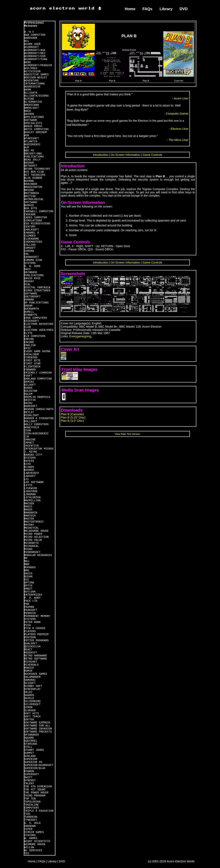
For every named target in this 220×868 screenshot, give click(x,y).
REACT (28, 650)
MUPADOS (30, 567)
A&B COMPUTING (35, 35)
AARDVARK (31, 38)
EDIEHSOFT (32, 321)
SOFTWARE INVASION (38, 729)
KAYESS (29, 461)
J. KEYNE (31, 452)
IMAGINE (30, 440)
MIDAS (28, 549)
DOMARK (29, 300)
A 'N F (29, 32)
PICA (28, 625)
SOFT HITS (32, 714)
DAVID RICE (33, 278)
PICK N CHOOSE (35, 628)
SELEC (28, 692)
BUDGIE (29, 205)
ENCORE (29, 342)
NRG (27, 571)
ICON (28, 431)
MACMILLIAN (33, 501)
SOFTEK (29, 720)
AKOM (28, 90)
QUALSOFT (31, 644)
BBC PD (29, 151)
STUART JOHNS (34, 750)
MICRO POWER (33, 534)
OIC (27, 580)
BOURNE (29, 181)
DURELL (29, 312)
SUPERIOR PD (33, 762)
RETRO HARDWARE (36, 656)
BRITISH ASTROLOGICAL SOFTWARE (34, 199)
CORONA (29, 251)
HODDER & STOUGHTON (39, 418)
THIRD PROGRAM (35, 796)
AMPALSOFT (32, 108)
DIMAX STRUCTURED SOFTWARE (37, 292)
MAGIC (28, 507)
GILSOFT (30, 385)
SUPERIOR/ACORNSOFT (39, 765)
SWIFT (28, 777)
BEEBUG (29, 163)
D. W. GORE (33, 266)
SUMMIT (29, 753)
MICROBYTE (32, 543)
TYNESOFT (31, 820)
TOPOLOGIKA (33, 802)
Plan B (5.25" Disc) (73, 417)
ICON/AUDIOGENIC (37, 434)
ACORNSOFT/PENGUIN (38, 65)
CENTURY (30, 227)
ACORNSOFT (32, 47)
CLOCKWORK (32, 239)
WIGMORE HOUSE (35, 844)
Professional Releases (34, 24)
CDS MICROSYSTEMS (37, 224)
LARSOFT (30, 476)
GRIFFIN (30, 400)
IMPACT (29, 443)
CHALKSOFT (32, 230)
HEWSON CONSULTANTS (39, 409)
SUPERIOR (31, 759)
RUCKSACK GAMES (36, 674)
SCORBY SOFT (33, 686)
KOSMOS (29, 470)
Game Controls (152, 155)
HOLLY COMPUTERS (37, 424)
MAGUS (28, 510)
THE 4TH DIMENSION (38, 787)
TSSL (28, 814)
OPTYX (28, 586)
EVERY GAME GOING (37, 351)
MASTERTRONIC (34, 522)
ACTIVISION (33, 72)
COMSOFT (30, 248)
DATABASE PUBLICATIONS (34, 274)
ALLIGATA (31, 93)
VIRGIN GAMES (34, 832)
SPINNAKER (32, 735)
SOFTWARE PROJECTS (38, 732)
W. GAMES (31, 838)
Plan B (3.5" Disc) (72, 421)
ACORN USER (33, 44)
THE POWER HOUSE (37, 793)
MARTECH (30, 516)
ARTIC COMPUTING (37, 129)
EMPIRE (29, 339)
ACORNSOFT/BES (35, 53)
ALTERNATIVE (33, 102)
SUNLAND (30, 756)
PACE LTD (31, 601)
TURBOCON (31, 817)
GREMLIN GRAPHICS (37, 397)
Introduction (100, 155)
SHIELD (29, 698)
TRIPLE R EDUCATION (39, 811)
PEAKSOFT (31, 610)
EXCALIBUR (32, 354)
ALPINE (29, 99)
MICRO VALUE (33, 540)
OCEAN (28, 577)
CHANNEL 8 (32, 233)
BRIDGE (29, 190)
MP (26, 558)
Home (130, 9)
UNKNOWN (30, 826)
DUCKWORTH (32, 309)
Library (166, 9)
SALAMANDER (33, 677)
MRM (27, 564)
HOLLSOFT (31, 421)
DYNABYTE (31, 315)
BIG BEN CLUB (34, 172)
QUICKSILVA (33, 647)
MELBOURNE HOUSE (37, 531)
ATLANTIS (31, 141)
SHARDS (29, 695)
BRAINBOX (31, 184)
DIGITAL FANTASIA (37, 288)
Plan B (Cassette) (72, 414)
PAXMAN (29, 607)
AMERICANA (32, 105)
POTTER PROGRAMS (37, 641)
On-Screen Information (125, 155)
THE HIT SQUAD (35, 790)
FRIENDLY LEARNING (38, 373)
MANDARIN (31, 513)
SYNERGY (30, 780)
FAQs (147, 9)
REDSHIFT (31, 653)
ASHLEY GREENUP (36, 132)
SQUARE (29, 738)
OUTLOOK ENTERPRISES (33, 593)
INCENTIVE (32, 446)
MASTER (29, 519)
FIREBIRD (31, 358)
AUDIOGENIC (33, 145)
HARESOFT (31, 406)
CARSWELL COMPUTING (39, 211)
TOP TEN (30, 799)
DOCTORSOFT (33, 297)
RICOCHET (31, 662)
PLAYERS (30, 631)
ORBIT (28, 589)
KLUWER (29, 467)
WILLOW (29, 847)
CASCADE (30, 215)
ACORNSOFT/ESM (35, 56)
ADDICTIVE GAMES (37, 75)
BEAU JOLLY (33, 160)
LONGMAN (30, 494)
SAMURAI (30, 680)
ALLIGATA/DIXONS (37, 96)
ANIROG (29, 114)
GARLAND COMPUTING (38, 379)
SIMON (28, 707)
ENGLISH (30, 345)
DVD (184, 9)
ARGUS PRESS (33, 126)
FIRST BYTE (33, 361)
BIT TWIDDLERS (35, 175)
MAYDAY (29, 525)
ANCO (28, 111)
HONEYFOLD (32, 428)
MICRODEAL (32, 546)
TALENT (29, 784)
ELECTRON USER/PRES (39, 330)
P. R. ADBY (33, 598)
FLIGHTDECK (33, 367)
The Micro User (178, 140)
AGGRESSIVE (33, 87)
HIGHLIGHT (32, 415)
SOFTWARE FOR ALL (37, 726)
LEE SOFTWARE (34, 482)
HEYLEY (29, 412)
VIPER (28, 829)
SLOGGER (30, 710)
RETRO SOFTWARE (36, 659)
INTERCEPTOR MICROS (39, 449)
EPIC (28, 348)
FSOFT (28, 376)
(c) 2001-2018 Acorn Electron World (171, 861)
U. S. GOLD (33, 823)
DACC (28, 269)
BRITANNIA (32, 193)
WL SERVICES (33, 850)
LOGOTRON (31, 491)
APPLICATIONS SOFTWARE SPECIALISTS (34, 120)
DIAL (28, 284)
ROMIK (28, 671)
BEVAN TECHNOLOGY (37, 169)
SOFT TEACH (33, 717)
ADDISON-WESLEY (36, 78)
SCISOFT (30, 683)
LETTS (28, 485)
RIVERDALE (32, 665)
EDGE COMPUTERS (36, 318)
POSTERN (30, 637)
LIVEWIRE (31, 488)
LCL (27, 479)
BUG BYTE (31, 208)
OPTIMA (29, 583)
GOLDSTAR (31, 391)
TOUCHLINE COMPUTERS (32, 806)
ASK (27, 135)
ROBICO (29, 668)
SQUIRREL (31, 741)
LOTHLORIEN (33, 497)
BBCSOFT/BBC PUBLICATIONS (34, 155)
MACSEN (29, 504)
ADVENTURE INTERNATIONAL (35, 82)
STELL (28, 747)
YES (27, 853)
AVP (27, 148)
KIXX (28, 464)
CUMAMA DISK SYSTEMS (33, 262)
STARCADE (31, 744)
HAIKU (28, 403)
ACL (27, 41)
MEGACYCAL (32, 528)
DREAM (28, 306)
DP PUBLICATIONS (37, 303)
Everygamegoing (80, 336)
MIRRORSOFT (33, 552)
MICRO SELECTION (37, 537)
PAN (27, 604)
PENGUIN (30, 613)
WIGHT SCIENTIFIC (37, 841)
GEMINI (29, 382)
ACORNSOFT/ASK (35, 50)
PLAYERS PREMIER (37, 634)
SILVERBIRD (33, 701)
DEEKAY (29, 281)
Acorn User (181, 98)
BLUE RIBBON (33, 178)
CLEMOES (30, 236)
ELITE (28, 333)
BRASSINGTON (33, 187)
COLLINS (30, 245)
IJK (27, 437)
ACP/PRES (31, 68)
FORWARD (30, 370)
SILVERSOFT (33, 704)
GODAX (28, 388)
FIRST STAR (33, 364)
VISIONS (30, 835)
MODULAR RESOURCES (38, 555)
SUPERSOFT (32, 774)
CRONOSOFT (32, 257)
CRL (27, 254)
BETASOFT (31, 166)
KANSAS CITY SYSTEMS (33, 456)
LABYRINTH (32, 473)
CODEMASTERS (33, 242)
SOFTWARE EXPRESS (37, 723)
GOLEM (28, 394)
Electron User (179, 129)
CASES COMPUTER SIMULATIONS (36, 219)
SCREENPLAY (33, 689)
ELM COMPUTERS (35, 336)
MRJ (27, 561)
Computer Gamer (177, 114)
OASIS (28, 574)
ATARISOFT (32, 138)
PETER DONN (33, 622)
